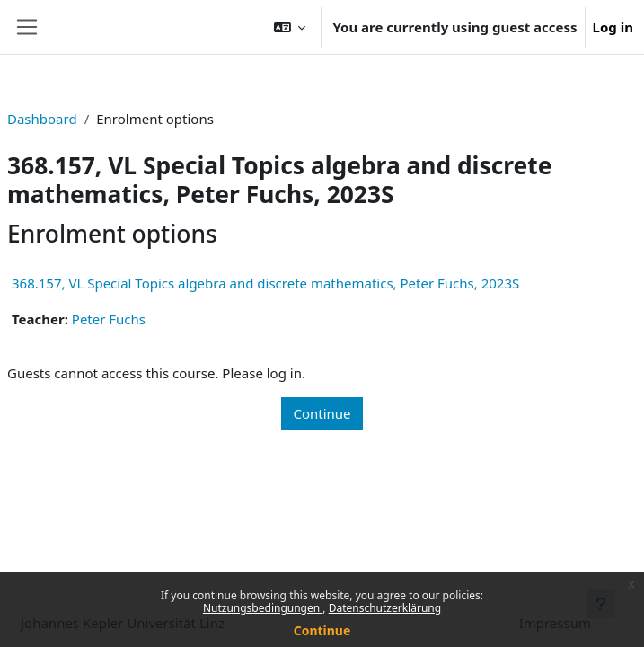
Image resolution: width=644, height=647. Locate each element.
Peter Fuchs (109, 319)
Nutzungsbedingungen (263, 608)
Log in (613, 27)
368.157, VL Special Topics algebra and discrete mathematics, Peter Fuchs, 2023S (265, 283)
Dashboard (42, 119)
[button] (290, 27)
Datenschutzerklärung (385, 608)
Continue (322, 630)
